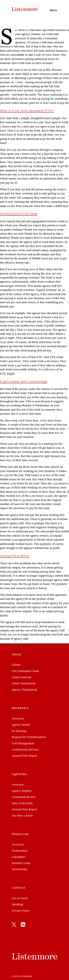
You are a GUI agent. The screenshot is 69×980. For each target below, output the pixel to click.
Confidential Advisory (25, 750)
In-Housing (19, 731)
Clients (16, 665)
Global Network (22, 677)
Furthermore (20, 851)
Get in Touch (20, 898)
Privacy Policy (21, 911)
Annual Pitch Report (24, 756)
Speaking (17, 904)
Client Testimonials (24, 683)
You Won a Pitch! (22, 816)
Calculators (19, 857)
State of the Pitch (22, 803)
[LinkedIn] (23, 925)
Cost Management (23, 743)
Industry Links (21, 863)
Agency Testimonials (24, 690)
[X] (14, 925)
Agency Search (21, 725)
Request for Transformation (29, 737)
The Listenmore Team (25, 671)
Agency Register (22, 791)
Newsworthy (20, 869)
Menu (54, 10)
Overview (18, 719)
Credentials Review (24, 797)
